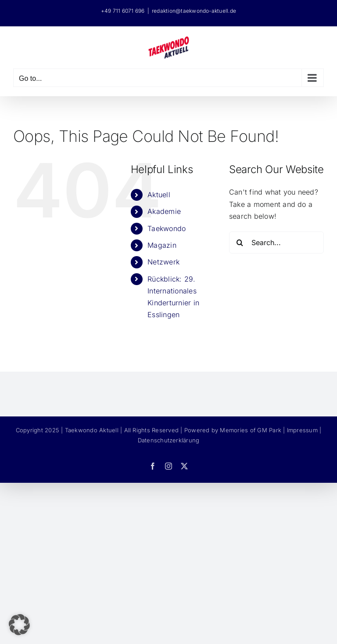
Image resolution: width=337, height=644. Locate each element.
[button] (19, 625)
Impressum (302, 430)
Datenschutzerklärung (169, 440)
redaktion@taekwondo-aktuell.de (194, 11)
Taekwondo (167, 228)
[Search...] (276, 242)
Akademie (164, 211)
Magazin (162, 245)
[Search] (240, 242)
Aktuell (159, 195)
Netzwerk (163, 262)
